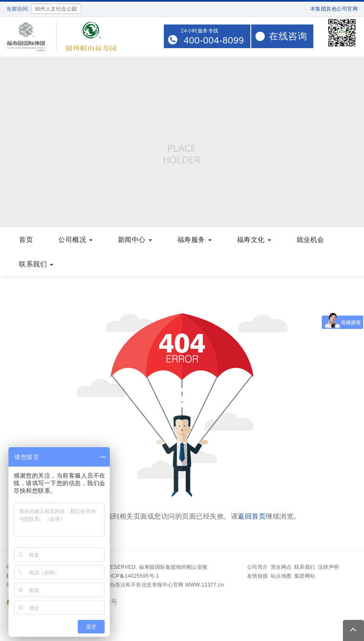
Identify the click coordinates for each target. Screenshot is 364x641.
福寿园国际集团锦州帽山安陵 (173, 567)
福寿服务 (194, 240)
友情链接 (258, 576)
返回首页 (252, 516)
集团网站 (305, 576)
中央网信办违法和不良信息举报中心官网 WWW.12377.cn (156, 585)
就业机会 (310, 240)
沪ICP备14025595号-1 (132, 576)
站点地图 (281, 576)
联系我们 (36, 264)
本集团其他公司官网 (334, 9)
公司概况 (75, 240)
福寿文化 (254, 240)
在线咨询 (288, 36)
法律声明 (329, 567)
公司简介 (258, 567)
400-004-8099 (214, 40)
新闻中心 (135, 240)
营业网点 (281, 567)
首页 (26, 240)
